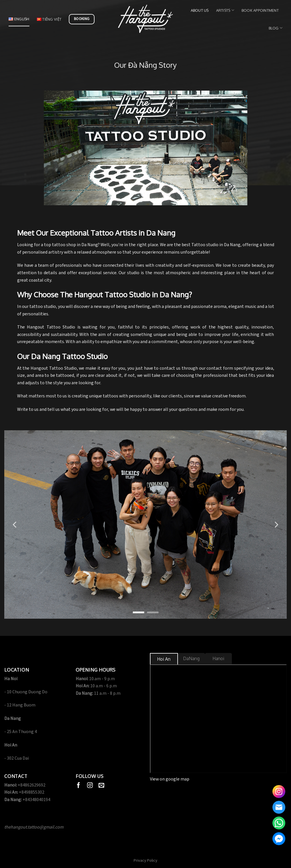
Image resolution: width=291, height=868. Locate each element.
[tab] (164, 659)
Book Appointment (260, 10)
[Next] (276, 525)
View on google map (170, 779)
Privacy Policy (145, 860)
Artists (225, 10)
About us (200, 10)
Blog (276, 28)
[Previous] (15, 525)
